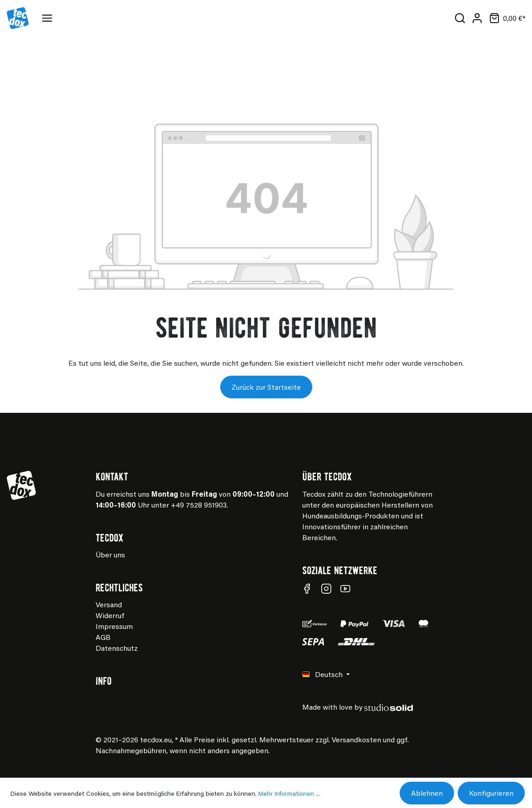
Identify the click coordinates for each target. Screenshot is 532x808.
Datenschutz (117, 648)
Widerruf (110, 615)
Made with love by (358, 707)
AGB (103, 637)
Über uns (110, 554)
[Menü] (49, 18)
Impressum (114, 626)
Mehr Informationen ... (289, 793)
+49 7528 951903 (199, 505)
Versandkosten (356, 739)
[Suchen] (460, 18)
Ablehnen (427, 793)
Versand (109, 604)
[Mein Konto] (477, 18)
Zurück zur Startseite (266, 387)
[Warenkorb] (505, 18)
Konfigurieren (491, 793)
